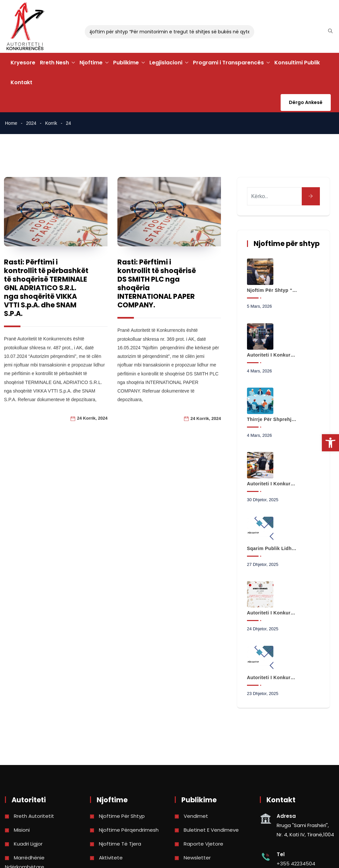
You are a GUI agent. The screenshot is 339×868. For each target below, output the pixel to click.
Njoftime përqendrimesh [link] (129, 830)
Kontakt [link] (21, 82)
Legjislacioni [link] (166, 63)
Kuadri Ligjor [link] (28, 844)
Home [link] (11, 123)
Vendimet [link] (196, 816)
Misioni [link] (22, 830)
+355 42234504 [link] (296, 864)
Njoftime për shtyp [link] (122, 816)
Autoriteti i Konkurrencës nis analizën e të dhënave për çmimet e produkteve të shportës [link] (272, 484)
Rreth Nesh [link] (54, 63)
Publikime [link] (126, 63)
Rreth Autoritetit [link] (34, 816)
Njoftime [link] (91, 63)
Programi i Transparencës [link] (228, 63)
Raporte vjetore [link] (203, 844)
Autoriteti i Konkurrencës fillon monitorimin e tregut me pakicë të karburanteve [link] (272, 355)
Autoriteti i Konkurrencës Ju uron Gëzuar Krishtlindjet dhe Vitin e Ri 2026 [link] (272, 613)
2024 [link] (31, 123)
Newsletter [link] (197, 858)
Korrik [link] (51, 123)
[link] (330, 443)
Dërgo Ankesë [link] (306, 102)
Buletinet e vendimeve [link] (211, 830)
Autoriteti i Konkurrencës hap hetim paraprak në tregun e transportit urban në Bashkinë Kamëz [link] (272, 677)
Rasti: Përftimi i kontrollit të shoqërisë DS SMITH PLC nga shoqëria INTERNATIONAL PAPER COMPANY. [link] (156, 283)
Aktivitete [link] (111, 858)
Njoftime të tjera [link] (120, 844)
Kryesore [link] (23, 63)
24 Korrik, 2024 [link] (92, 418)
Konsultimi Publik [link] (297, 63)
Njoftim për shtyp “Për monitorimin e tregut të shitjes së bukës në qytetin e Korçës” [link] (272, 290)
